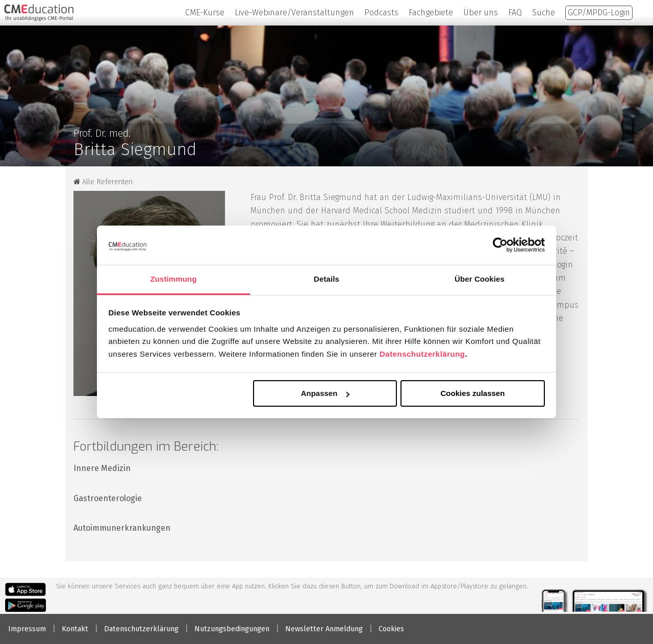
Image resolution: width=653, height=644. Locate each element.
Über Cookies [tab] (480, 279)
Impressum (27, 629)
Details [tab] (326, 279)
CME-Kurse (205, 13)
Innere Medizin (102, 468)
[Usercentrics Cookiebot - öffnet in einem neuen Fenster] (500, 245)
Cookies (391, 629)
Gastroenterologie (108, 498)
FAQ (515, 13)
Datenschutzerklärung (422, 354)
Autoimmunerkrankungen (122, 528)
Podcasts (381, 13)
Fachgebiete (431, 13)
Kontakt (75, 629)
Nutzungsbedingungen (232, 629)
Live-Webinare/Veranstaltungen (294, 13)
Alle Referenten (103, 182)
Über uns (481, 13)
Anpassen (325, 393)
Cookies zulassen (472, 393)
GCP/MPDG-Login (599, 13)
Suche (544, 13)
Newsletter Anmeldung (324, 629)
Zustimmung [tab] (174, 279)
